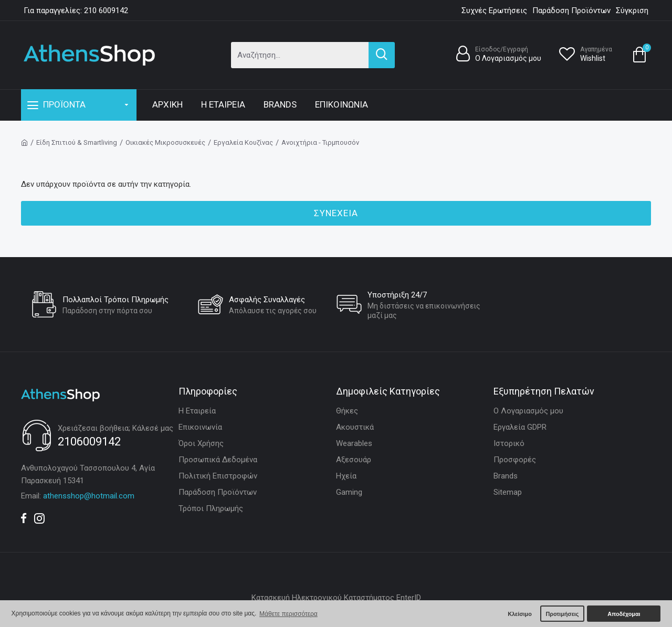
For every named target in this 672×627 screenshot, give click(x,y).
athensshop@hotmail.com (89, 496)
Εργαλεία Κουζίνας (243, 142)
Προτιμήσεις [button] (562, 614)
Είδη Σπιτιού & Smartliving (77, 142)
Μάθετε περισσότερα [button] (288, 614)
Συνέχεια (336, 213)
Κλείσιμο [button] (520, 614)
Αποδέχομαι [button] (624, 614)
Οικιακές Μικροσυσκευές (165, 142)
